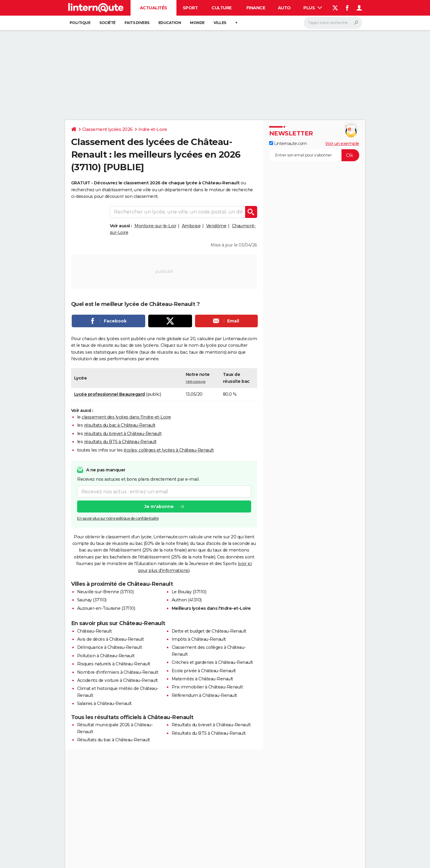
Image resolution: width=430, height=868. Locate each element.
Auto (284, 8)
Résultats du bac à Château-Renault (114, 740)
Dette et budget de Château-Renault (209, 631)
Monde (197, 23)
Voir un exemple (342, 144)
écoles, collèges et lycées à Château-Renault (169, 450)
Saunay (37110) (92, 600)
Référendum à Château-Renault (204, 695)
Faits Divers (137, 23)
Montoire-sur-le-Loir (155, 226)
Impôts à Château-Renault (199, 639)
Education (170, 23)
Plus (313, 8)
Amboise (191, 226)
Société (107, 23)
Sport (190, 8)
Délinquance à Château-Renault (110, 647)
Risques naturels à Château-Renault (114, 664)
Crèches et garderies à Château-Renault (212, 662)
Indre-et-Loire (153, 129)
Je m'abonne (159, 507)
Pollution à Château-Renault (106, 656)
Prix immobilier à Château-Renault (207, 687)
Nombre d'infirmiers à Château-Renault (118, 672)
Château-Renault (95, 631)
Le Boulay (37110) (189, 592)
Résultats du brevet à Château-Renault (211, 725)
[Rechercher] (333, 23)
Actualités (153, 8)
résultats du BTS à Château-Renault (120, 442)
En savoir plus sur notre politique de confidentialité (118, 518)
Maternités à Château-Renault (202, 679)
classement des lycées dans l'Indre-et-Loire (126, 417)
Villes (220, 23)
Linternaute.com (288, 144)
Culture (222, 8)
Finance (256, 8)
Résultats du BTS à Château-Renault (209, 733)
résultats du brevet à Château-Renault (123, 434)
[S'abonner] (314, 155)
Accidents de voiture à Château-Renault (117, 680)
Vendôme (216, 226)
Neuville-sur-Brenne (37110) (105, 592)
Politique (80, 23)
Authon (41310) (187, 600)
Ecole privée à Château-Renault (204, 671)
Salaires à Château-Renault (104, 703)
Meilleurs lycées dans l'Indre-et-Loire (211, 608)
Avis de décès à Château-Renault (111, 639)
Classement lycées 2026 (107, 129)
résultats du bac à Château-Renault (120, 425)
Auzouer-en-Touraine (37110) (106, 608)
